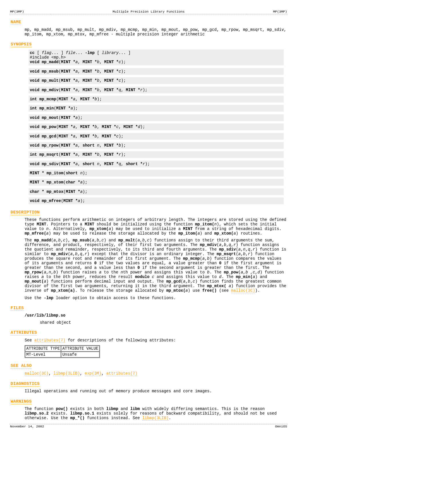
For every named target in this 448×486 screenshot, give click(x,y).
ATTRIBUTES (24, 370)
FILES (17, 343)
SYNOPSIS (21, 48)
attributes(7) (50, 379)
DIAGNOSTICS (25, 426)
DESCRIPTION (25, 232)
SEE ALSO (21, 407)
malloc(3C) (243, 324)
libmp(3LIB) (67, 415)
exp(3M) (93, 415)
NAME (16, 23)
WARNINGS (21, 446)
